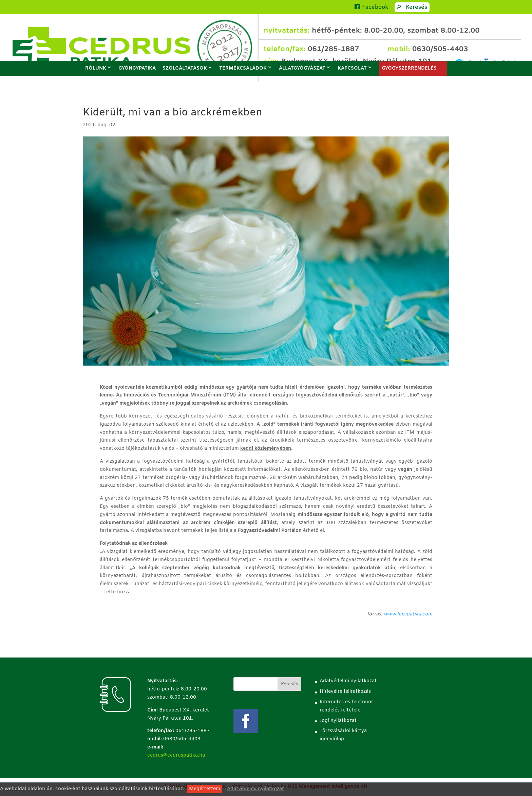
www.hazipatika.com (408, 614)
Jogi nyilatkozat (338, 721)
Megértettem (205, 789)
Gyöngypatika (137, 68)
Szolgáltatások (185, 68)
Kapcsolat (352, 68)
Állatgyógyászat (302, 68)
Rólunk (96, 68)
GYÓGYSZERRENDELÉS (409, 68)
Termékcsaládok (243, 68)
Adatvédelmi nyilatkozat (255, 789)
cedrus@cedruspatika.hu (176, 755)
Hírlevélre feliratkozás (345, 692)
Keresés (411, 8)
